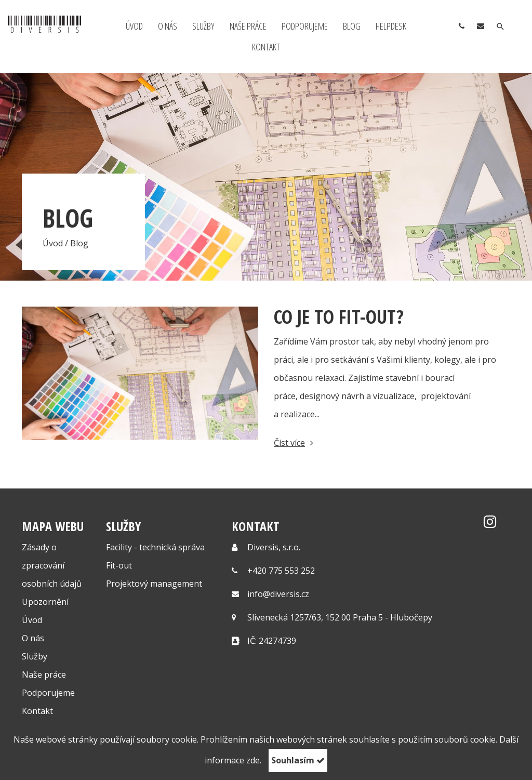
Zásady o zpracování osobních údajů (52, 565)
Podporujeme (305, 26)
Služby (203, 26)
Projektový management (154, 584)
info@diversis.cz (278, 594)
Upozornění (45, 602)
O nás (168, 26)
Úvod (134, 26)
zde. (254, 760)
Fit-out (119, 565)
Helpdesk (391, 26)
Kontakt (266, 47)
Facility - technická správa (155, 547)
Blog (352, 26)
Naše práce (248, 26)
